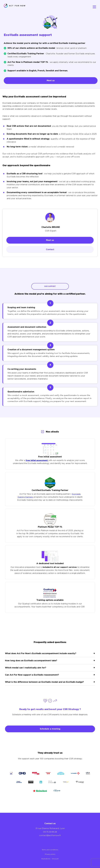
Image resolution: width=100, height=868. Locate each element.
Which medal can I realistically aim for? (26, 668)
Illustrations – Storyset (50, 859)
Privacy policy (50, 854)
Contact (50, 249)
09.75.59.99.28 (50, 832)
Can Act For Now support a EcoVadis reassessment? (32, 675)
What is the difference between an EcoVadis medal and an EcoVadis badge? (44, 682)
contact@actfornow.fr (50, 835)
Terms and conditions (50, 850)
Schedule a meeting (50, 729)
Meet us (51, 81)
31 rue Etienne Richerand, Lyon (50, 828)
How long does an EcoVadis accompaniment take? (31, 661)
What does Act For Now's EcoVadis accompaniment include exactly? (41, 653)
